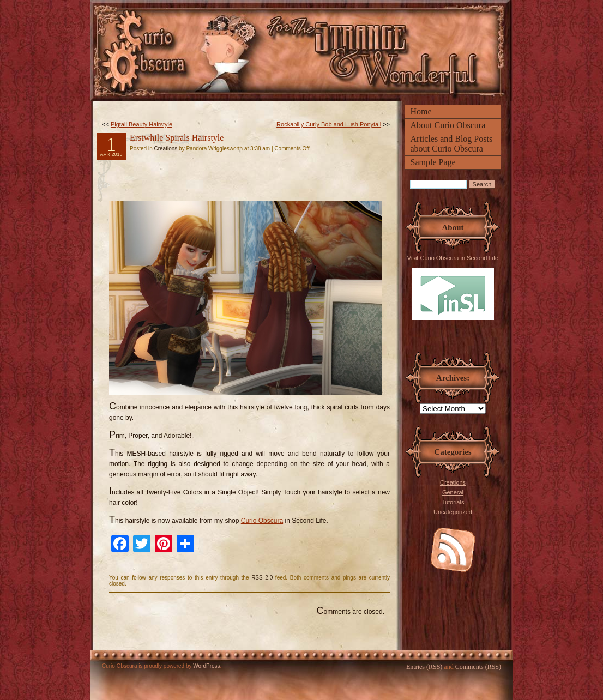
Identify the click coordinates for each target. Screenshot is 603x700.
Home (421, 111)
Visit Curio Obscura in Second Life (453, 287)
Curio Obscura (262, 521)
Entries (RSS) (424, 667)
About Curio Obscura (448, 125)
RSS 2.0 (262, 578)
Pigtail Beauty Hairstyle (141, 124)
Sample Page (433, 162)
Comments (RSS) (478, 667)
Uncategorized (453, 512)
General (453, 492)
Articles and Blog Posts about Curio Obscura (452, 144)
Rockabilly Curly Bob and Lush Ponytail (329, 124)
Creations (453, 482)
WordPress (206, 666)
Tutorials (453, 502)
